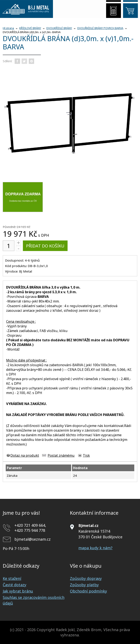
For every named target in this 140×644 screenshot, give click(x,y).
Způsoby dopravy (86, 578)
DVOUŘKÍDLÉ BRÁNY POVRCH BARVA (100, 28)
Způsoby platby (84, 585)
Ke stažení (12, 578)
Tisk (86, 455)
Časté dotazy (15, 585)
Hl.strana (8, 28)
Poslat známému (61, 455)
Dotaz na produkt (25, 455)
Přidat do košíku (45, 246)
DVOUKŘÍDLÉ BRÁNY (59, 28)
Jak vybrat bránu (18, 591)
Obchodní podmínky (88, 591)
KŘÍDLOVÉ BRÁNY (30, 28)
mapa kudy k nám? (95, 548)
